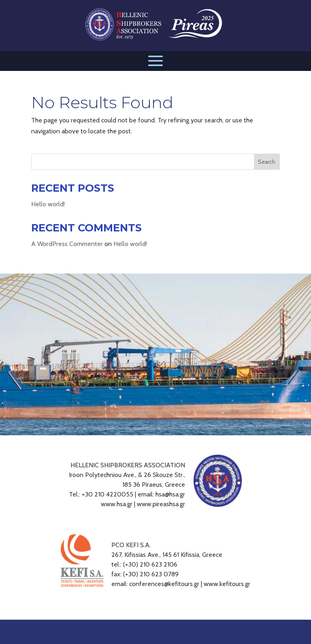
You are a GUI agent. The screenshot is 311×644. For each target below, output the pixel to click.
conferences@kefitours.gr (164, 584)
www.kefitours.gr (227, 584)
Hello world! (48, 204)
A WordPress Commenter (67, 244)
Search (267, 162)
